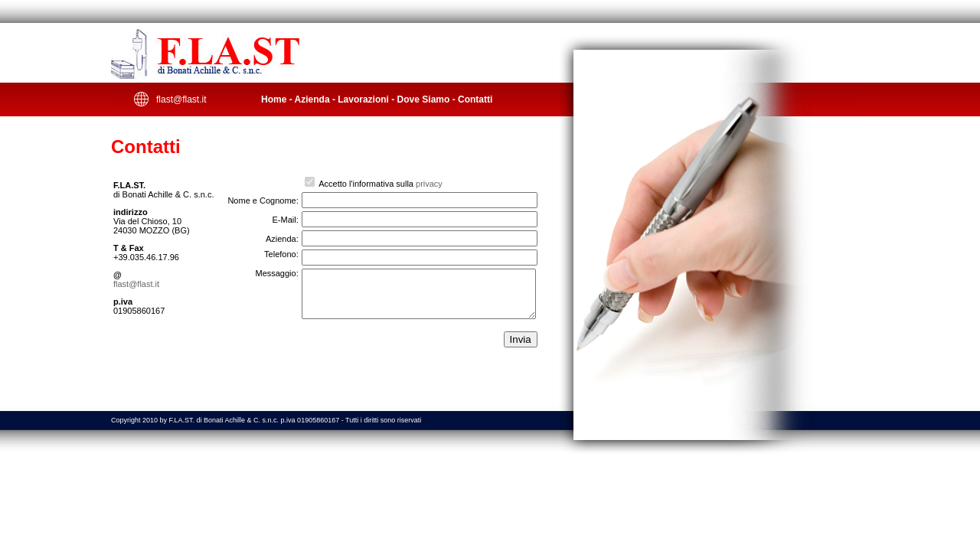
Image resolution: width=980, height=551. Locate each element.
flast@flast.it (181, 99)
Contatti (475, 99)
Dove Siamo (424, 99)
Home (274, 99)
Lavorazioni (363, 99)
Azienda (312, 99)
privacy (429, 184)
